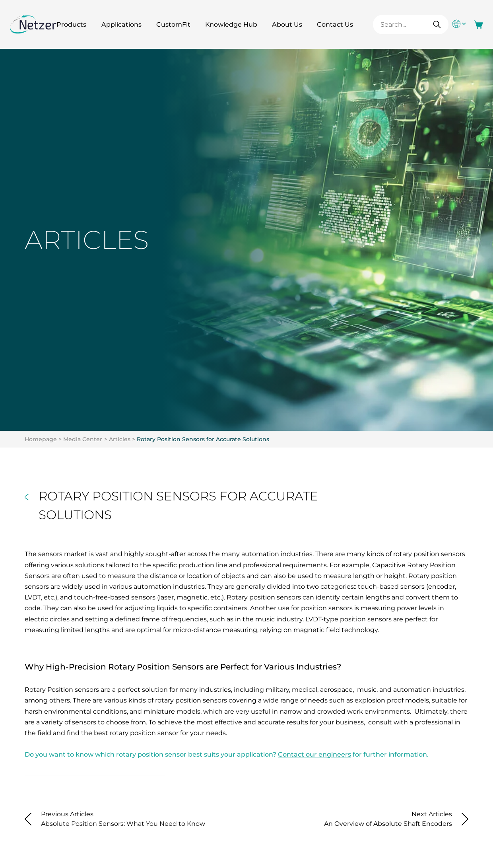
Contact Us (335, 24)
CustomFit (173, 24)
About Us (287, 24)
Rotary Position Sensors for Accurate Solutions (203, 439)
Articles (120, 439)
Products (71, 24)
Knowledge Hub (231, 24)
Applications (121, 24)
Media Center (83, 439)
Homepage (41, 439)
